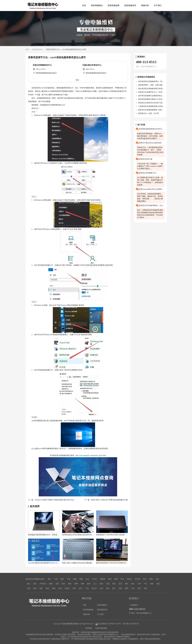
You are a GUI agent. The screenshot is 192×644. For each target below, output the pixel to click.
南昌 (54, 588)
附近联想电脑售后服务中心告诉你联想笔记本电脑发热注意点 (160, 99)
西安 (62, 579)
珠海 (152, 584)
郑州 (139, 588)
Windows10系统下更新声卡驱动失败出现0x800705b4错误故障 (58, 500)
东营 (35, 584)
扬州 (89, 584)
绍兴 (120, 584)
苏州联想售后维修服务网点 (60, 455)
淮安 (146, 588)
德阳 (81, 579)
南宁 (81, 588)
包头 (157, 579)
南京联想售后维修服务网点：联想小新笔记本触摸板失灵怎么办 (161, 81)
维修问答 (145, 5)
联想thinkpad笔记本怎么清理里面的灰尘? (150, 189)
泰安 (114, 584)
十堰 (68, 579)
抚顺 (151, 579)
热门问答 (141, 125)
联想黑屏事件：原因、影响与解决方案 (152, 85)
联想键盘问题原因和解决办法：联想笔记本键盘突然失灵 (50, 535)
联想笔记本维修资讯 (146, 77)
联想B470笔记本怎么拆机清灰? (149, 143)
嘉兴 (41, 588)
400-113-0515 (41, 69)
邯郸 (76, 584)
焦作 (63, 584)
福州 (108, 588)
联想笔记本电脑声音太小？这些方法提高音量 (154, 92)
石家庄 (67, 588)
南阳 (116, 579)
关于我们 (158, 5)
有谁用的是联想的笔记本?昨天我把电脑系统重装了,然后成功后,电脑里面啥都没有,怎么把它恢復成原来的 (150, 129)
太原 (29, 588)
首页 (84, 5)
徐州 (35, 588)
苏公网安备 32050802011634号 (108, 624)
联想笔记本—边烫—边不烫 (147, 113)
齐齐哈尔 (43, 584)
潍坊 (127, 584)
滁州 (110, 579)
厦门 (114, 588)
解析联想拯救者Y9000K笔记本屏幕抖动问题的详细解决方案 (119, 563)
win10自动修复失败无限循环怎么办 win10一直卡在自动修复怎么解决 (54, 563)
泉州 (74, 588)
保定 (158, 584)
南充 (57, 584)
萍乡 (145, 579)
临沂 (133, 584)
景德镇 (103, 579)
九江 (95, 584)
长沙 (133, 588)
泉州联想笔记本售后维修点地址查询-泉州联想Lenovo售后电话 (86, 535)
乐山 (87, 579)
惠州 (47, 588)
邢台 (122, 579)
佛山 (50, 579)
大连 (87, 588)
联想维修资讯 (130, 5)
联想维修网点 (97, 5)
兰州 (139, 584)
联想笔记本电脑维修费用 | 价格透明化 (151, 110)
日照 (108, 584)
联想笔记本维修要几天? (146, 173)
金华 (101, 588)
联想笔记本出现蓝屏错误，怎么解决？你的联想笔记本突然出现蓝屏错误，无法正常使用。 (150, 206)
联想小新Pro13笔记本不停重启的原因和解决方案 (109, 500)
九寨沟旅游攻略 (101, 628)
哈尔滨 (94, 588)
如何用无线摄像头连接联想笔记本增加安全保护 (155, 96)
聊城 (75, 579)
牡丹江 (95, 579)
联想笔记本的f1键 (144, 159)
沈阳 (120, 588)
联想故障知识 (37, 50)
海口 (29, 584)
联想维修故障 (114, 5)
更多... (78, 80)
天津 (56, 579)
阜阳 (82, 584)
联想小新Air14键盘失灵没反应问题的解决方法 (80, 563)
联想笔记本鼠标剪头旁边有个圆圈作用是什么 (154, 103)
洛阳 (101, 584)
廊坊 (70, 584)
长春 (60, 588)
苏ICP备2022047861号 (131, 624)
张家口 (130, 579)
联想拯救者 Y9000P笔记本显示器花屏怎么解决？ (115, 535)
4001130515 (90, 69)
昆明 (127, 588)
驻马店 (138, 579)
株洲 (51, 584)
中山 (146, 584)
